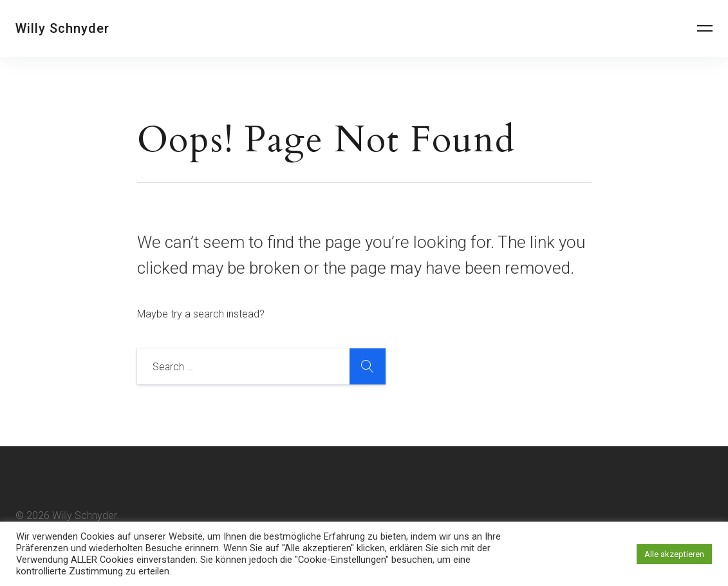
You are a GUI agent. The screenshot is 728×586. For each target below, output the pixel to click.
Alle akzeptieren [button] (674, 554)
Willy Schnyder (62, 28)
